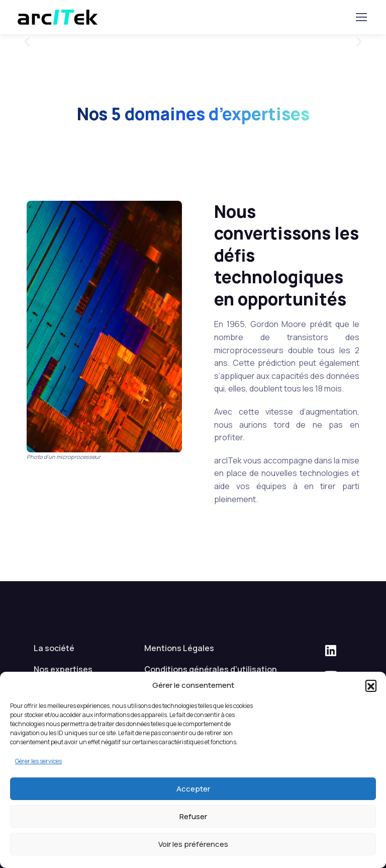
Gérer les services (38, 761)
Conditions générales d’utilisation (211, 669)
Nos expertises (63, 669)
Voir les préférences (193, 844)
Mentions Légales (179, 648)
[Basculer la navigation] (361, 17)
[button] (371, 685)
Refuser (193, 816)
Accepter (193, 789)
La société (54, 648)
